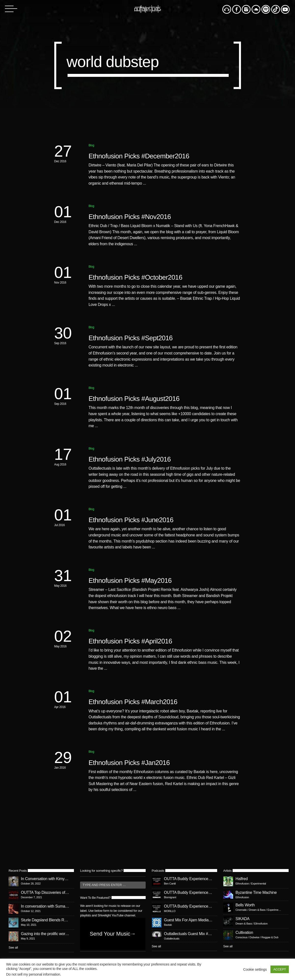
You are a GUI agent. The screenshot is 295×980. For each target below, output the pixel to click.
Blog (91, 145)
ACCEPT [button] (280, 969)
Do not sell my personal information (33, 974)
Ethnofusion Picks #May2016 (130, 580)
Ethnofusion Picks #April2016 (130, 641)
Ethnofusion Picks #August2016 (134, 399)
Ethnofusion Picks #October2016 (136, 277)
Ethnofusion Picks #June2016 (131, 520)
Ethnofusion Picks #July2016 (130, 459)
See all (13, 947)
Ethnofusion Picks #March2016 (133, 702)
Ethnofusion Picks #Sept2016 (131, 338)
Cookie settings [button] (255, 969)
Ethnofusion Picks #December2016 (139, 156)
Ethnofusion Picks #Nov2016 (130, 217)
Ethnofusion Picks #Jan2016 (129, 763)
